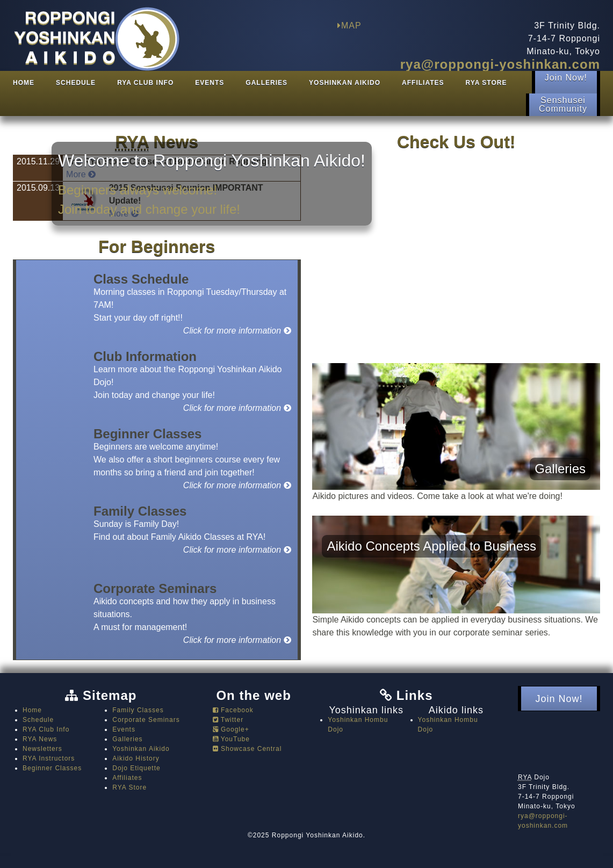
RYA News (40, 739)
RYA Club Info (145, 83)
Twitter (228, 720)
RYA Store (486, 83)
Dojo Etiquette (136, 768)
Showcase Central (247, 749)
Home (24, 83)
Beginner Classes (52, 768)
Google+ (231, 729)
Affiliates (423, 83)
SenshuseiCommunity (563, 104)
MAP (349, 26)
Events (210, 83)
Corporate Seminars (146, 720)
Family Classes (138, 710)
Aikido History (136, 758)
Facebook (233, 710)
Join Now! (566, 82)
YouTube (231, 739)
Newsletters (42, 749)
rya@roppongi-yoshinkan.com (500, 64)
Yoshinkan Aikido (345, 83)
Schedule (76, 83)
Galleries (266, 83)
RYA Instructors (49, 758)
